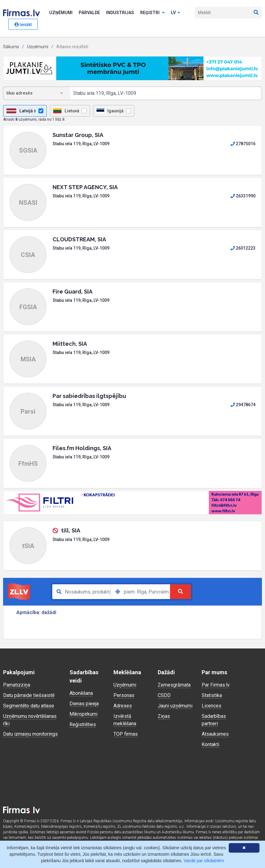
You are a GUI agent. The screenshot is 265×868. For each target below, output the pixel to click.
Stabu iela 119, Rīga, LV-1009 (81, 144)
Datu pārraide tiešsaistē (29, 695)
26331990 (243, 196)
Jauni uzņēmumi (175, 706)
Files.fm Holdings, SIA (82, 448)
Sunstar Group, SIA (78, 135)
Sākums (11, 47)
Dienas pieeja (84, 704)
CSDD (164, 695)
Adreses (123, 706)
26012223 (243, 248)
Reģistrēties (83, 724)
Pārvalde (89, 13)
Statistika (212, 695)
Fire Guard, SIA (73, 292)
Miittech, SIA (70, 344)
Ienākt (23, 25)
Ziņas (164, 716)
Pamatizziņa (17, 685)
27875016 (243, 144)
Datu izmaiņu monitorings (30, 734)
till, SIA (71, 530)
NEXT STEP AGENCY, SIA (85, 187)
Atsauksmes (215, 734)
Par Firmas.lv (216, 685)
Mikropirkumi (83, 714)
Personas (124, 695)
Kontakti (210, 744)
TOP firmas (126, 734)
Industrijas (120, 13)
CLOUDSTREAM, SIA (79, 239)
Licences (212, 706)
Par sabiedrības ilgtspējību (89, 396)
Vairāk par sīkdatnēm (204, 861)
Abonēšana (81, 693)
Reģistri (152, 13)
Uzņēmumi (61, 13)
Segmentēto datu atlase (29, 706)
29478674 (243, 405)
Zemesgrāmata (174, 685)
